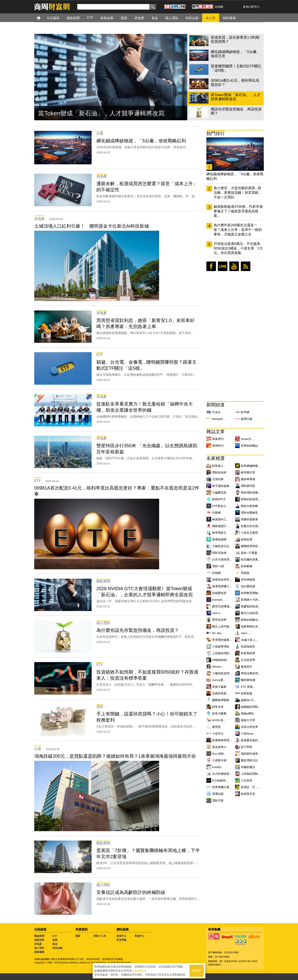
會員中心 (121, 936)
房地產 (38, 944)
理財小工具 (100, 936)
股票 (55, 940)
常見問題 (121, 940)
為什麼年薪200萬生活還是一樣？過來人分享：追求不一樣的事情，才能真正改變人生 (238, 230)
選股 (78, 936)
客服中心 (140, 936)
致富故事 (39, 940)
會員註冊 (248, 7)
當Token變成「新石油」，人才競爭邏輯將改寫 (101, 113)
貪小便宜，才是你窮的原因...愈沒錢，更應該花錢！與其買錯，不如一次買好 (238, 193)
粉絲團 (219, 7)
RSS (246, 266)
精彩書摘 (39, 952)
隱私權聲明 (139, 971)
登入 (257, 7)
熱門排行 (216, 133)
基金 (55, 944)
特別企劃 (57, 948)
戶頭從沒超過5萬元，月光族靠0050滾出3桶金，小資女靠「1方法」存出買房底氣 (238, 248)
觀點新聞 (39, 936)
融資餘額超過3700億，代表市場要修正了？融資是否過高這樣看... (238, 211)
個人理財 (39, 948)
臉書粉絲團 (211, 266)
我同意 (197, 971)
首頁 (42, 18)
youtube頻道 (234, 266)
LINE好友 (223, 266)
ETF (55, 936)
